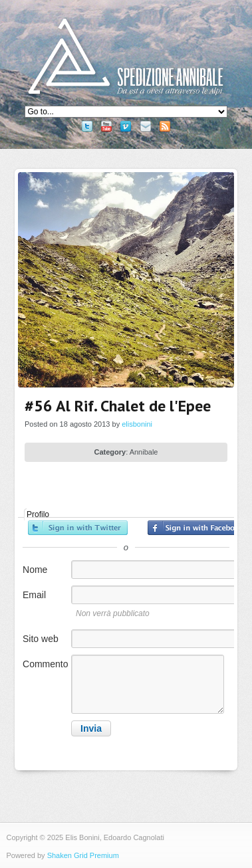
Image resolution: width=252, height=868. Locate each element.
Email (34, 595)
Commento (45, 664)
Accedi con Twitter (78, 528)
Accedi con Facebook (197, 528)
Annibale (144, 452)
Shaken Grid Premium (83, 855)
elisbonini (137, 424)
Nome (35, 570)
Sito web (41, 639)
